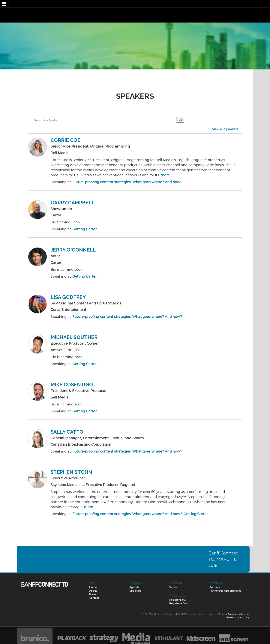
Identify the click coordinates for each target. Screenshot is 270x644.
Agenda (134, 587)
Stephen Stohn (71, 472)
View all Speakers (225, 129)
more (165, 175)
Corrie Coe (66, 140)
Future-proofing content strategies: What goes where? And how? (127, 182)
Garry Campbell (73, 203)
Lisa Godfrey (68, 297)
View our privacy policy (238, 617)
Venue (173, 587)
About (93, 591)
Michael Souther (74, 337)
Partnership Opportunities (225, 591)
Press (93, 594)
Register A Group (180, 603)
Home (93, 587)
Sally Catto (67, 432)
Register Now (178, 600)
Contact (94, 598)
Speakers (135, 591)
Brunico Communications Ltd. (234, 614)
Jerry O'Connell (73, 250)
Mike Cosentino (72, 385)
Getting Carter (84, 229)
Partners (215, 587)
